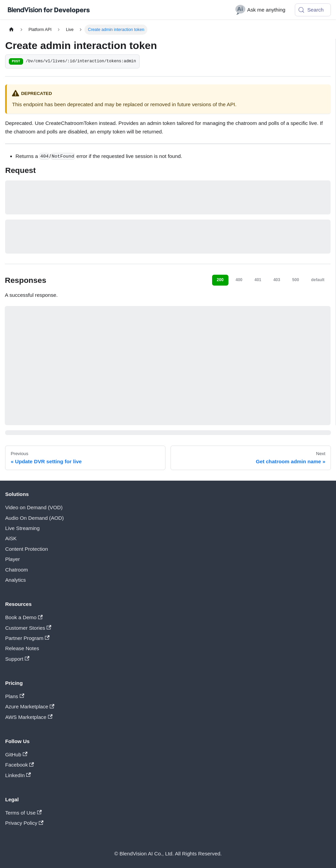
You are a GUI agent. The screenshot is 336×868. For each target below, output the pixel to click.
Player (12, 559)
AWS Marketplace (29, 717)
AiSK (11, 538)
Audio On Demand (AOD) (34, 518)
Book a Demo (24, 617)
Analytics (15, 580)
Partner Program (27, 638)
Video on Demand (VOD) (34, 507)
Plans (15, 696)
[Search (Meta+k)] (313, 10)
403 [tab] (277, 280)
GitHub (16, 754)
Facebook (20, 765)
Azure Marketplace (30, 706)
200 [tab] (220, 280)
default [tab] (318, 280)
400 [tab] (239, 280)
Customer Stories (28, 628)
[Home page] (11, 30)
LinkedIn (18, 775)
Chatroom (17, 570)
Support (17, 659)
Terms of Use (23, 813)
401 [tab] (258, 280)
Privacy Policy (24, 823)
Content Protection (27, 549)
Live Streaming (22, 528)
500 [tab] (295, 280)
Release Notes (22, 648)
